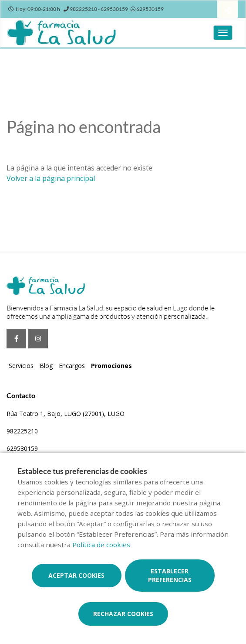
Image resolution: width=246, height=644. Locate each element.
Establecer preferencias (170, 575)
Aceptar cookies (76, 575)
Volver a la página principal (51, 178)
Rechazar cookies (123, 614)
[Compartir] (227, 10)
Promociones (111, 366)
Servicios (21, 366)
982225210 (22, 431)
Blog (46, 366)
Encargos (72, 366)
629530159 (22, 448)
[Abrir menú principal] (223, 33)
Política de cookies (101, 545)
